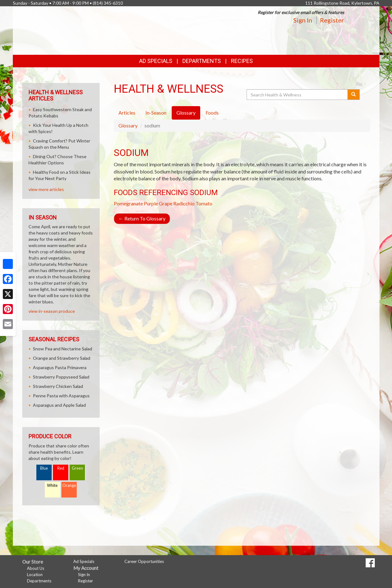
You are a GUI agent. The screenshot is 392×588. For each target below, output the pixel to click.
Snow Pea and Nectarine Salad (63, 349)
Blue (44, 468)
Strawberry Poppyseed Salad (61, 377)
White (52, 485)
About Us (36, 568)
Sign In (303, 20)
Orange (69, 485)
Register (332, 20)
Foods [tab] (212, 113)
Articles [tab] (127, 113)
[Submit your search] (354, 95)
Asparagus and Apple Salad (59, 405)
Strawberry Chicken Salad (58, 386)
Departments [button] (202, 61)
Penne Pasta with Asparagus (61, 396)
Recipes (242, 61)
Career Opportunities (144, 561)
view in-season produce (52, 311)
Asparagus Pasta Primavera (60, 367)
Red (61, 468)
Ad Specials (156, 61)
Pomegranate (128, 203)
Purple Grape (158, 203)
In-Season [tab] (156, 113)
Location (35, 575)
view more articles (46, 189)
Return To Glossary (142, 218)
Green (77, 468)
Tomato (204, 203)
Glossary (128, 125)
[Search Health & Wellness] (298, 95)
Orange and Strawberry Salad (62, 358)
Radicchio (184, 203)
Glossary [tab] (186, 113)
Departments (39, 581)
